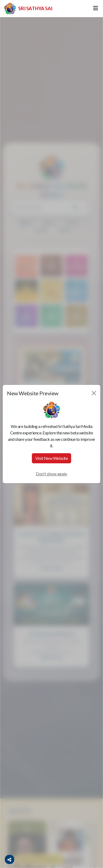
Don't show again (51, 474)
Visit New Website (52, 458)
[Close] (94, 393)
